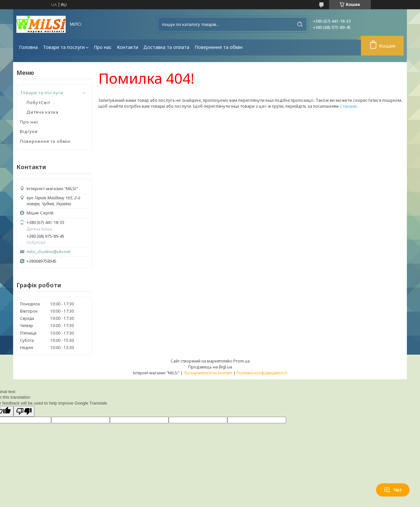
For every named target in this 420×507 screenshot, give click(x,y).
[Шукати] (300, 24)
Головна (28, 47)
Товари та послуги (64, 47)
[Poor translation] (24, 411)
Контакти (127, 47)
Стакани (348, 106)
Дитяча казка (42, 112)
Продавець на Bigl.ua (210, 367)
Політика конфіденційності (262, 373)
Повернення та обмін (219, 47)
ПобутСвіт (38, 102)
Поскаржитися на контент (208, 373)
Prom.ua (241, 361)
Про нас (103, 47)
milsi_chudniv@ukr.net (49, 252)
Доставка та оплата (166, 47)
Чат (393, 490)
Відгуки (29, 131)
